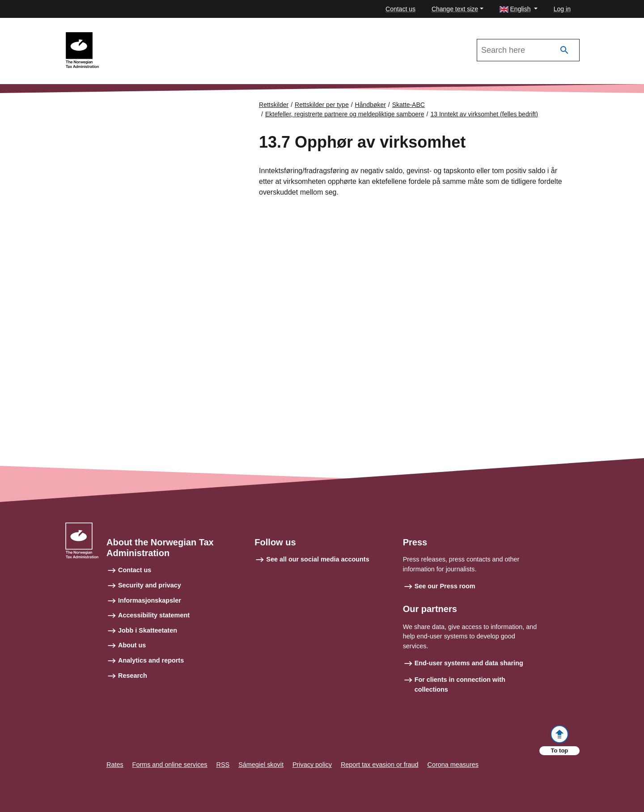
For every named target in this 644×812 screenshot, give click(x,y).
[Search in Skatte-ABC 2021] (528, 50)
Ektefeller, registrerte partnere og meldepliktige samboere (345, 114)
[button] (519, 9)
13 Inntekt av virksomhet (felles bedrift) (484, 114)
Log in (562, 9)
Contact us (400, 9)
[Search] (564, 50)
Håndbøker (371, 105)
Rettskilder (274, 105)
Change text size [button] (455, 9)
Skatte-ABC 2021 (133, 36)
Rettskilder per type (322, 105)
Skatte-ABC (409, 105)
